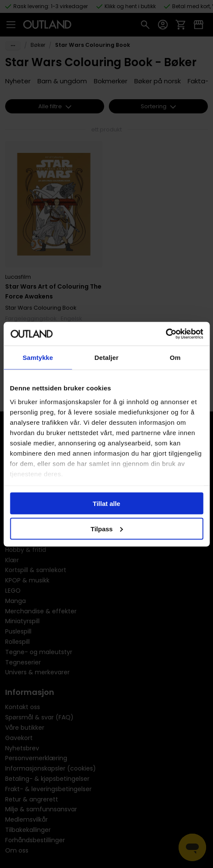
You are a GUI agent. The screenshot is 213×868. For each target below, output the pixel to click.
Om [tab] (175, 358)
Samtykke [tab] (38, 358)
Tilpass (107, 528)
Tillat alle (107, 504)
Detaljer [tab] (107, 358)
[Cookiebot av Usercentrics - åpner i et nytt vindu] (165, 334)
